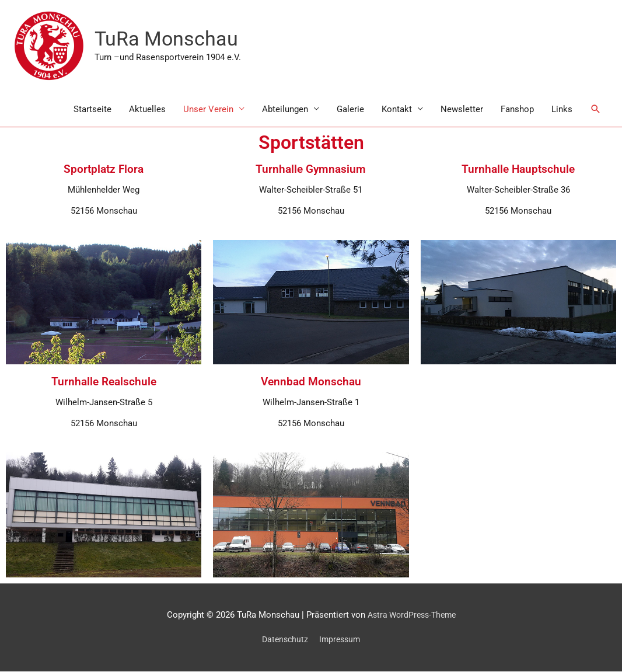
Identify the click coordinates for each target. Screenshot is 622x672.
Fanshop (517, 110)
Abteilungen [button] (285, 110)
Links (562, 110)
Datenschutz (284, 640)
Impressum (341, 640)
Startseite (92, 110)
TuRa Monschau (168, 39)
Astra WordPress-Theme (412, 615)
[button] (596, 110)
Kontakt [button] (397, 110)
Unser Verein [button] (208, 110)
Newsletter (462, 110)
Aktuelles (147, 110)
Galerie (350, 110)
